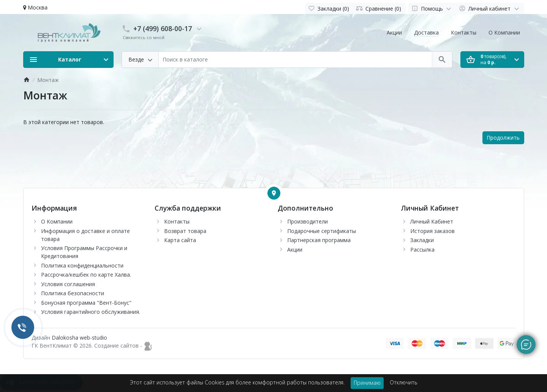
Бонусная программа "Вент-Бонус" (86, 303)
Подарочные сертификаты (322, 231)
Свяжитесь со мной (144, 37)
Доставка (426, 32)
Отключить (404, 382)
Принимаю (367, 383)
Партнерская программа (319, 240)
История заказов (432, 231)
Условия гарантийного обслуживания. (91, 312)
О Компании (504, 32)
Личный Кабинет (432, 221)
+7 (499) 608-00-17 (163, 28)
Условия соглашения (68, 284)
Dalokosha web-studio (79, 338)
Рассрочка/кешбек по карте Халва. (86, 275)
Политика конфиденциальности (82, 265)
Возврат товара (185, 231)
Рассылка (422, 250)
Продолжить (503, 138)
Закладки (422, 240)
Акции (394, 32)
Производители (307, 221)
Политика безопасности (73, 293)
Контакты (464, 32)
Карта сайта (180, 240)
